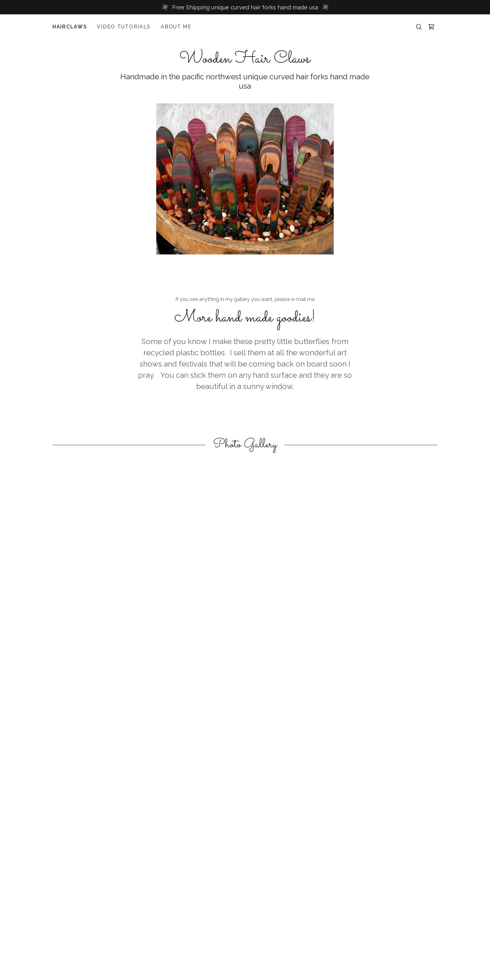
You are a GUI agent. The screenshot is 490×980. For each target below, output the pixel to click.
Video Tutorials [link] (124, 27)
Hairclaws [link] (70, 27)
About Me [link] (176, 27)
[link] (245, 60)
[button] (431, 27)
